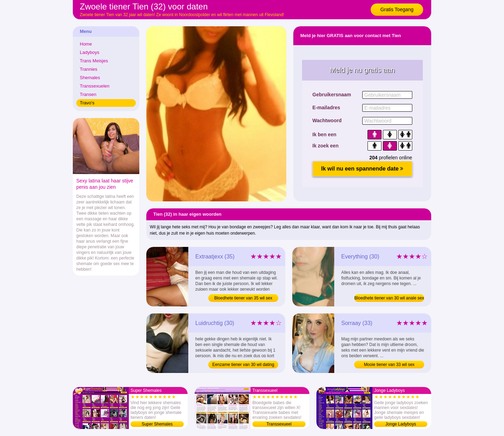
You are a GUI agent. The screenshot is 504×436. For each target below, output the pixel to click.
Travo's (87, 103)
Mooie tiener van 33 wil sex (389, 365)
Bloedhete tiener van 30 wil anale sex (389, 298)
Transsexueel (279, 424)
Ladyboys (90, 52)
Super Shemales (157, 424)
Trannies (89, 69)
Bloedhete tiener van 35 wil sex (243, 298)
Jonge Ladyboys (401, 424)
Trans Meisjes (94, 61)
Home (86, 44)
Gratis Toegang (397, 9)
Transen (88, 94)
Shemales (90, 78)
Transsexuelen (95, 86)
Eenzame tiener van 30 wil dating (243, 365)
